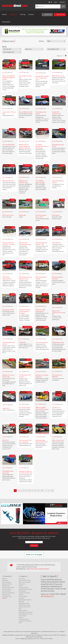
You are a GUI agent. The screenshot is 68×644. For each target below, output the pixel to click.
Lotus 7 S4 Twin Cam (58, 440)
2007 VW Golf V (57, 243)
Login (56, 2)
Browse (5, 579)
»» (52, 491)
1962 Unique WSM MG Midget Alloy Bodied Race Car (8, 78)
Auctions (22, 598)
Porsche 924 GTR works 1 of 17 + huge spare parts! (42, 78)
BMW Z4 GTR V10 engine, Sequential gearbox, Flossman (24, 146)
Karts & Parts (23, 596)
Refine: (4, 47)
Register (62, 2)
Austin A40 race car (8, 215)
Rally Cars (22, 584)
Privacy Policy (7, 589)
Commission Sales (8, 587)
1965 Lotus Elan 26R (8, 181)
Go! (63, 6)
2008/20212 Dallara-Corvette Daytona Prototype (25, 312)
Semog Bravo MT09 (8, 310)
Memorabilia (23, 610)
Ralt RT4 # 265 (56, 408)
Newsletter (6, 22)
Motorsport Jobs (24, 603)
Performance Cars (25, 605)
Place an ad (60, 15)
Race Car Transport (25, 582)
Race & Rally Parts (25, 580)
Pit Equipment (23, 587)
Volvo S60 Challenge (42, 343)
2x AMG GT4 (22, 342)
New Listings (6, 582)
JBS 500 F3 (5, 440)
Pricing (23, 14)
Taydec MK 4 (6, 408)
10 (42, 491)
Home (4, 14)
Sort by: (41, 41)
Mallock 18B (22, 215)
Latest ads (47, 15)
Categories (13, 14)
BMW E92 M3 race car (58, 76)
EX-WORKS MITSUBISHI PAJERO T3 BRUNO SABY (42, 147)
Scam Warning (7, 596)
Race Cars (22, 579)
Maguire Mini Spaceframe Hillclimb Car (59, 313)
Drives (21, 586)
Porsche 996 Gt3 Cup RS (26, 112)
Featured (5, 580)
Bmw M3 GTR (56, 215)
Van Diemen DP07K (25, 408)
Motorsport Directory (26, 612)
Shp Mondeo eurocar (58, 342)
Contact (31, 14)
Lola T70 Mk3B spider (8, 145)
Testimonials (6, 591)
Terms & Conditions (8, 593)
